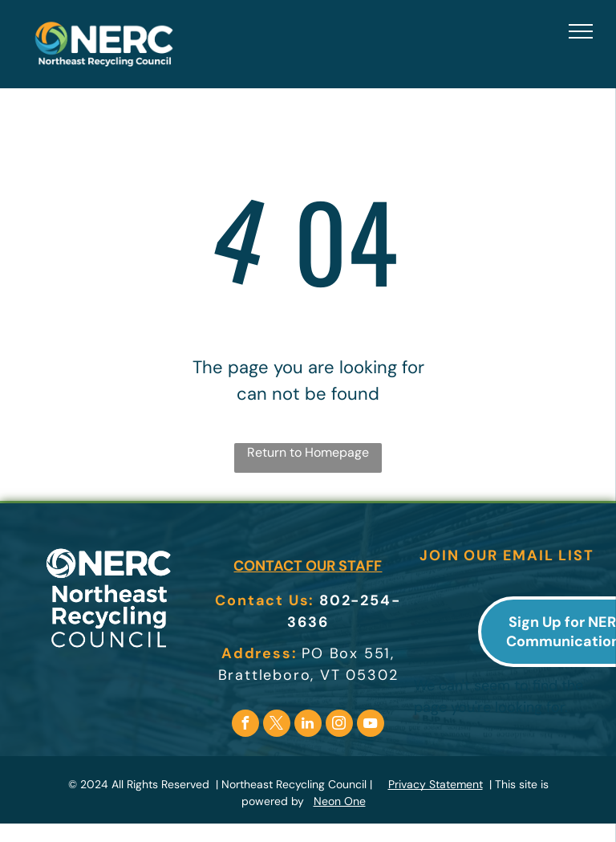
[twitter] (277, 725)
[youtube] (371, 725)
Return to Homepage (308, 452)
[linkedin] (308, 725)
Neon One (340, 801)
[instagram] (339, 725)
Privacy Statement (436, 784)
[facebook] (245, 725)
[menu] (581, 31)
